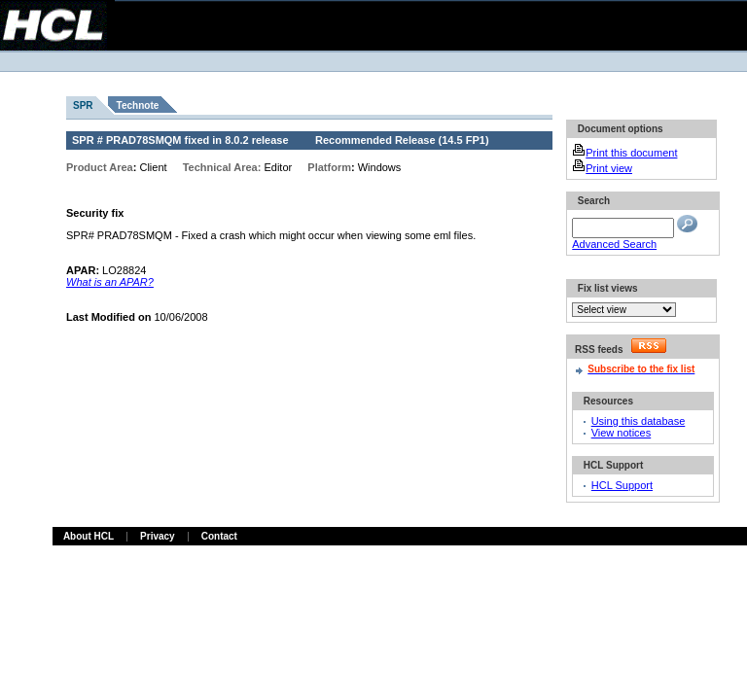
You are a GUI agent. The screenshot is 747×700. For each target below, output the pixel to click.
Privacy (158, 536)
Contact (219, 536)
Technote (138, 105)
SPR (83, 105)
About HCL (89, 536)
